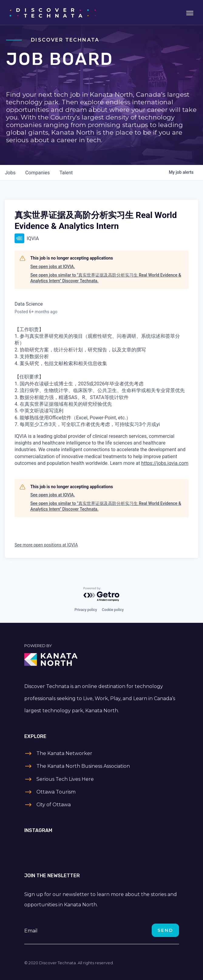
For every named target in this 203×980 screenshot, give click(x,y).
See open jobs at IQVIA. (53, 267)
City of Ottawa (54, 805)
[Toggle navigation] (190, 12)
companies (37, 173)
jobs (10, 173)
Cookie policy (113, 610)
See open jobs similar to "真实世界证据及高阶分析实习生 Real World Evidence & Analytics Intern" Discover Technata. (106, 278)
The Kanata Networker (64, 753)
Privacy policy (86, 610)
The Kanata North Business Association (83, 766)
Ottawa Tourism (56, 792)
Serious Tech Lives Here (65, 779)
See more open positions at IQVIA (46, 545)
